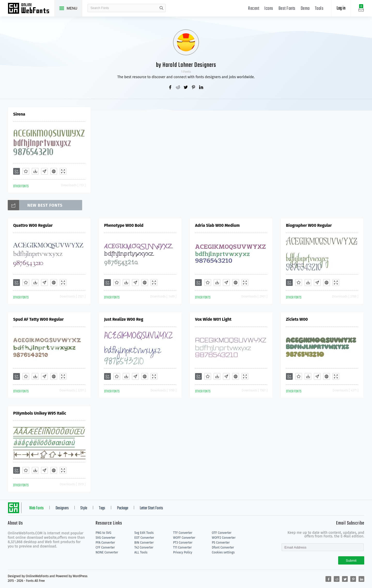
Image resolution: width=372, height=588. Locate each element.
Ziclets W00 (297, 319)
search (161, 8)
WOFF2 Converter (224, 538)
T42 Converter (144, 547)
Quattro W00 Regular (33, 225)
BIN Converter (144, 543)
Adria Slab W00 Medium (217, 225)
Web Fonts (36, 508)
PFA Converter (105, 543)
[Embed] (54, 171)
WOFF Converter (184, 538)
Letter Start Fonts (151, 508)
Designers (62, 508)
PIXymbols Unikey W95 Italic (40, 413)
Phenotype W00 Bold (124, 225)
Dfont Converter (223, 547)
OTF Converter (222, 533)
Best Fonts (287, 9)
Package (123, 508)
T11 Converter (182, 547)
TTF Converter (183, 533)
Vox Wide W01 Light (213, 319)
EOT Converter (144, 538)
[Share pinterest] (194, 88)
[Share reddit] (178, 88)
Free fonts (31, 9)
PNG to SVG (103, 533)
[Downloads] (35, 171)
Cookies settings (223, 552)
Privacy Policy (183, 552)
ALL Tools (141, 552)
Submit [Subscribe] (351, 561)
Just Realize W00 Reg (124, 319)
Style (84, 508)
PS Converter (221, 543)
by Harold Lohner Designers (186, 65)
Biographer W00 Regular (309, 225)
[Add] (17, 171)
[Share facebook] (171, 88)
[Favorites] (26, 171)
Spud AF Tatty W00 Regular (38, 319)
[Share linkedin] (202, 88)
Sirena (19, 114)
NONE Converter (107, 552)
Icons (269, 9)
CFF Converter (105, 547)
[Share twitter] (186, 88)
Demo (305, 9)
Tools (319, 9)
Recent (254, 9)
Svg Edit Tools (144, 533)
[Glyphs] (44, 171)
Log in (341, 8)
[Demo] (63, 171)
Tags (102, 508)
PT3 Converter (183, 543)
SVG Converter (105, 538)
